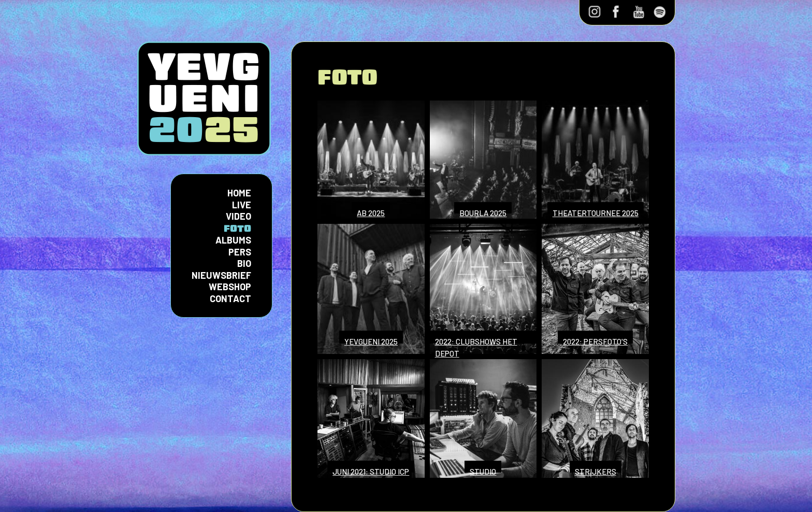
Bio (244, 263)
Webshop (230, 287)
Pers (240, 252)
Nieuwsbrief (221, 275)
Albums (233, 240)
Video (238, 216)
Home (239, 193)
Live (242, 205)
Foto (237, 228)
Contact (230, 298)
